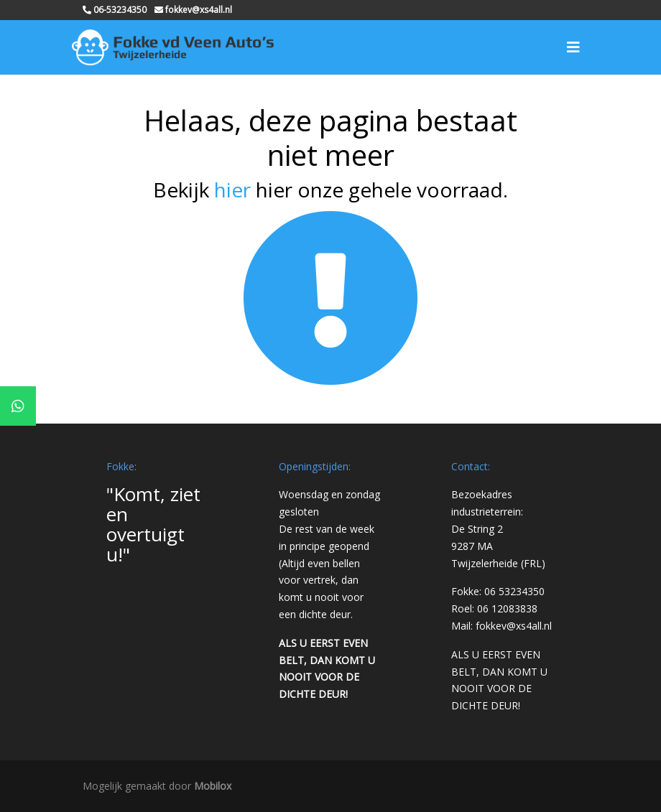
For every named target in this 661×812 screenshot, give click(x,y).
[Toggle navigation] (573, 47)
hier (232, 190)
